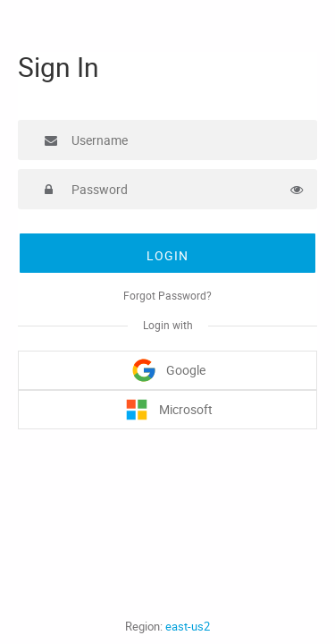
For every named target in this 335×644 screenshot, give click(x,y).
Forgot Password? (167, 295)
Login (167, 255)
